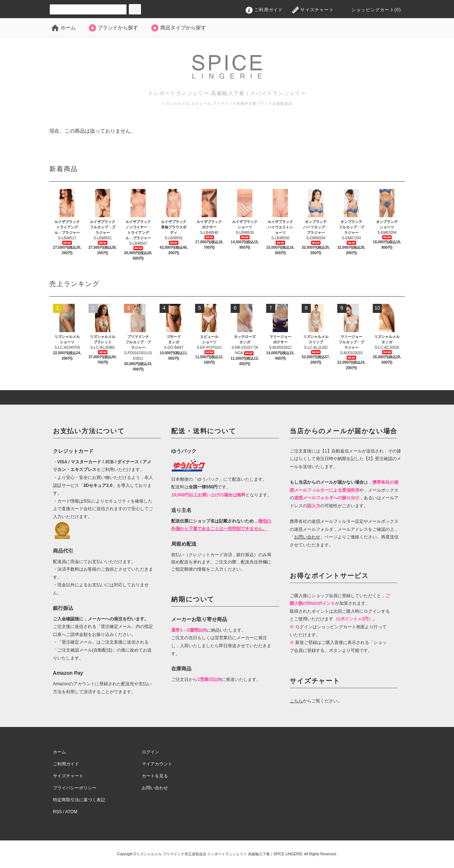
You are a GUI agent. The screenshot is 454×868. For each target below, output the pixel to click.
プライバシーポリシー (75, 788)
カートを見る (155, 776)
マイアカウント (157, 764)
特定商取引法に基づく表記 (79, 800)
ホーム (63, 28)
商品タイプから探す (178, 28)
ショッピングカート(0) (371, 10)
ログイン (150, 752)
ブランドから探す (113, 28)
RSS (57, 812)
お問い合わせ (155, 788)
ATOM (71, 812)
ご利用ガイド (264, 10)
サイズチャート (313, 10)
